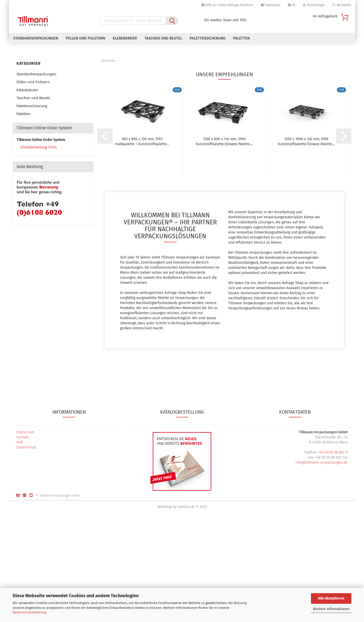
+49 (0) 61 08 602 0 (333, 554)
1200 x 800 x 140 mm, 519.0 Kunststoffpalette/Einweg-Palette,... (224, 242)
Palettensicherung (208, 38)
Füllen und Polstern (85, 38)
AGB (20, 543)
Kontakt (23, 538)
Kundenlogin (314, 5)
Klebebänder (125, 38)
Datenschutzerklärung (29, 612)
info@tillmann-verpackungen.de (322, 564)
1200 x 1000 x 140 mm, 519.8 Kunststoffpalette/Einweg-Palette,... (306, 242)
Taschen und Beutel (163, 38)
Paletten (241, 38)
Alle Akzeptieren (331, 598)
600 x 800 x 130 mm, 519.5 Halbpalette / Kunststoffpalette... (142, 242)
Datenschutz (26, 549)
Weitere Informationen (331, 609)
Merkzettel (342, 5)
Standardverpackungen (36, 38)
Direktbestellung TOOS (39, 249)
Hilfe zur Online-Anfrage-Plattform (227, 5)
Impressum (271, 5)
